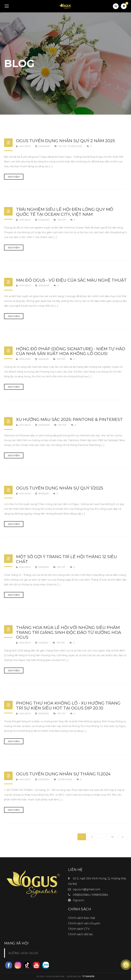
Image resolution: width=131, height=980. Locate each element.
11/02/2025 (42, 359)
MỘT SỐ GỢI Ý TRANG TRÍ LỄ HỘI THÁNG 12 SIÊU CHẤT (66, 559)
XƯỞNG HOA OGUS (23, 953)
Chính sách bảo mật (82, 918)
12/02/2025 (42, 220)
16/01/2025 (42, 493)
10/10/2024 (42, 713)
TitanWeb (88, 976)
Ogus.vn (78, 900)
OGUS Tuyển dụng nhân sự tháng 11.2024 (63, 774)
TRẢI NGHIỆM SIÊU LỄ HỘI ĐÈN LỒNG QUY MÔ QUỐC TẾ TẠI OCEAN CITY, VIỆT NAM (65, 212)
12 (112, 837)
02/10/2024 (42, 779)
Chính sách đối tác (81, 934)
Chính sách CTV (79, 929)
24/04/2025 (43, 146)
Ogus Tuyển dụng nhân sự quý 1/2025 (60, 488)
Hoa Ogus (23, 146)
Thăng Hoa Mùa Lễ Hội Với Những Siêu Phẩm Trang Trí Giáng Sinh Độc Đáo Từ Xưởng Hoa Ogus (69, 632)
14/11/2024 (42, 643)
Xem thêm (14, 177)
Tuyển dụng (75, 146)
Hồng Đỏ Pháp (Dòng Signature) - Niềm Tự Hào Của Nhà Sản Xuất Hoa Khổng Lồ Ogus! (71, 351)
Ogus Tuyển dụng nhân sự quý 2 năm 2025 (65, 141)
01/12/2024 (42, 567)
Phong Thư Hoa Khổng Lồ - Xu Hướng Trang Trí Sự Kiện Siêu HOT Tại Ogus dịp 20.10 (68, 706)
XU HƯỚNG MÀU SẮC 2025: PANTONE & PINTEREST (69, 419)
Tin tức (62, 146)
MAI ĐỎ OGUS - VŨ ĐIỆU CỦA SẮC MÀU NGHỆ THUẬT (71, 280)
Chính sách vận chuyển (84, 923)
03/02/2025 (43, 425)
